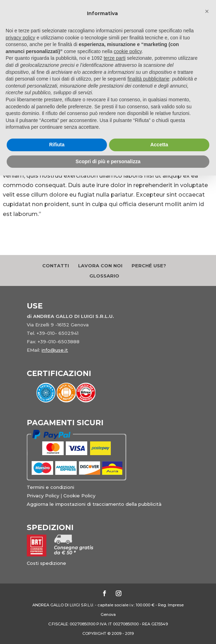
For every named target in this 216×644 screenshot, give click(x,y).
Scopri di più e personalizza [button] (108, 161)
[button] (207, 11)
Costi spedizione (46, 563)
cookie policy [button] (128, 51)
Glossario (104, 276)
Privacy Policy (43, 496)
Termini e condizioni (50, 487)
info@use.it (55, 350)
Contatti (56, 266)
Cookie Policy (79, 496)
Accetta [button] (159, 145)
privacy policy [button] (20, 38)
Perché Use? (149, 266)
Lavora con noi (100, 266)
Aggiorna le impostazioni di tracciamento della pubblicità (94, 504)
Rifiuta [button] (57, 145)
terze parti (115, 58)
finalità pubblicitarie (148, 79)
